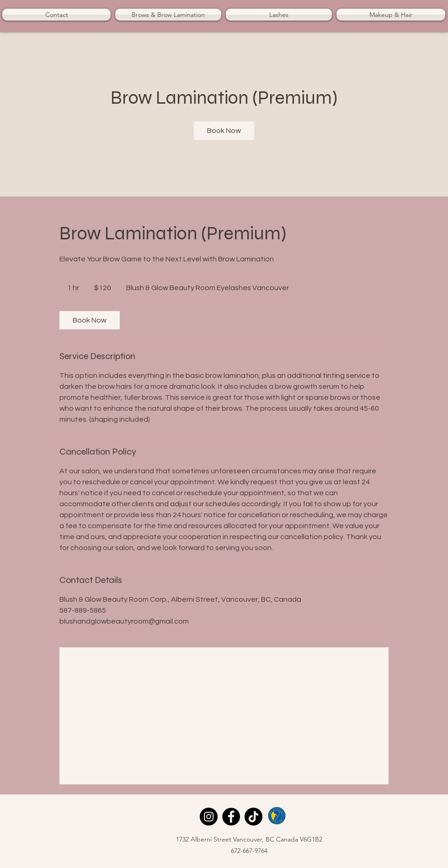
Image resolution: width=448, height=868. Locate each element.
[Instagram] (209, 817)
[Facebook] (231, 817)
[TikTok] (253, 817)
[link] (224, 131)
